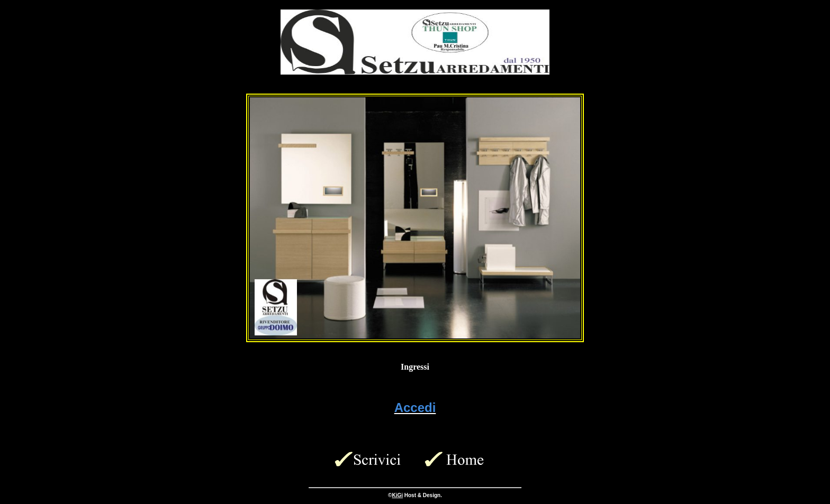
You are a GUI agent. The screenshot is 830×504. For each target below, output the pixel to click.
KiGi (397, 495)
